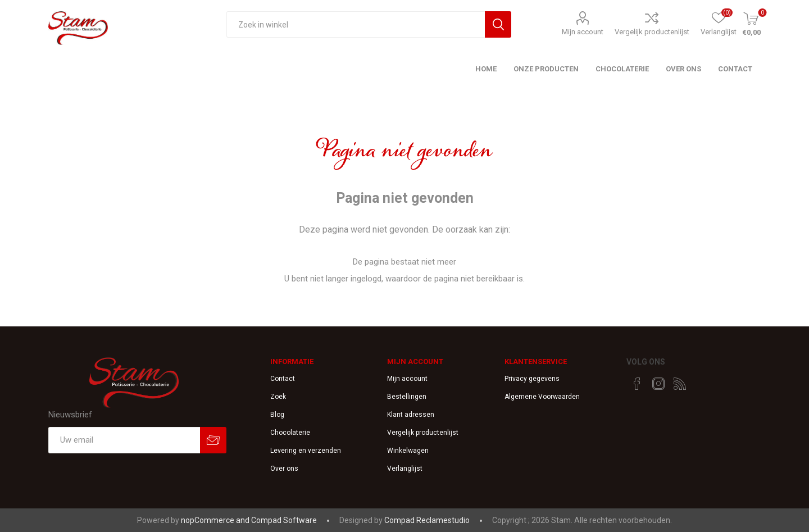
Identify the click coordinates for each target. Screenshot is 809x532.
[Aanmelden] (124, 440)
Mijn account (583, 32)
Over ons (284, 469)
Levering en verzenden (306, 451)
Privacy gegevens (532, 379)
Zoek (278, 397)
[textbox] (356, 24)
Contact (283, 379)
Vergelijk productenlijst (652, 32)
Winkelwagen (408, 451)
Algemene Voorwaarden (542, 397)
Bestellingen (407, 397)
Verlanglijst (405, 469)
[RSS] (680, 384)
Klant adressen (411, 415)
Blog (277, 415)
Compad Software (284, 520)
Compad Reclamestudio (427, 520)
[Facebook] (637, 384)
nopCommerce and (216, 520)
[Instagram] (658, 384)
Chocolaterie (290, 433)
